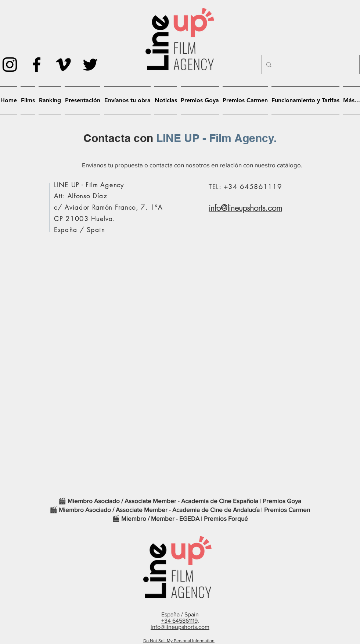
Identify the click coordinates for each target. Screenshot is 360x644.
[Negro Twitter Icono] (90, 65)
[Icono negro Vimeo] (63, 65)
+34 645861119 (179, 621)
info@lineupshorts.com (245, 208)
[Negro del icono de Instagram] (10, 65)
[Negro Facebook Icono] (37, 65)
